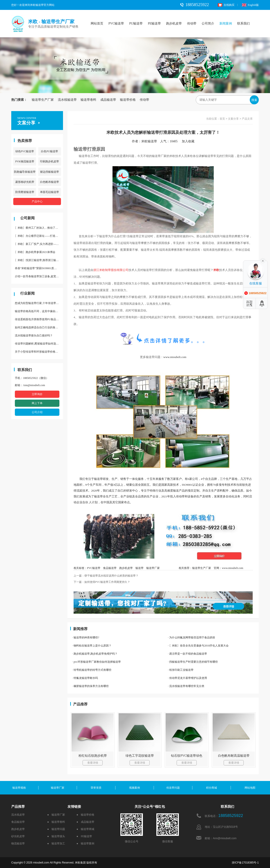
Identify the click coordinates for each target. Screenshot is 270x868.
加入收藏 (190, 141)
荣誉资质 (96, 788)
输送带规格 (19, 788)
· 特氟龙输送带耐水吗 (85, 678)
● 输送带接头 (56, 836)
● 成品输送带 (85, 822)
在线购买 (226, 5)
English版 (250, 5)
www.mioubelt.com (175, 357)
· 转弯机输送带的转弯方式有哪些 (92, 670)
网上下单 (37, 403)
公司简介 (208, 23)
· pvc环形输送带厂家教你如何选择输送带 (96, 662)
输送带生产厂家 (43, 100)
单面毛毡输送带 (49, 192)
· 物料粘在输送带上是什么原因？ (92, 646)
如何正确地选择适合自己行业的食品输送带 (39, 327)
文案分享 (233, 119)
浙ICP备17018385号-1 (245, 863)
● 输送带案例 (85, 843)
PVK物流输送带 (25, 161)
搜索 (254, 100)
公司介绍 (37, 412)
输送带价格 (128, 100)
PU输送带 (136, 23)
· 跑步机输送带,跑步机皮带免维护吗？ (95, 654)
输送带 (139, 568)
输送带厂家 (153, 568)
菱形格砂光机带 (25, 182)
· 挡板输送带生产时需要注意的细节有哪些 (193, 662)
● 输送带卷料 (56, 822)
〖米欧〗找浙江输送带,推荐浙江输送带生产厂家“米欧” (39, 260)
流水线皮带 (18, 815)
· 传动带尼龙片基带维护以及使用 (187, 678)
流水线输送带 (67, 100)
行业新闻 (27, 293)
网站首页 (97, 23)
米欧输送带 (149, 141)
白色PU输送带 (49, 151)
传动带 (192, 23)
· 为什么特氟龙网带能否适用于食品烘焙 (191, 638)
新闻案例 (226, 23)
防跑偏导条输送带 (25, 172)
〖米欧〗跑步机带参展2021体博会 (35, 252)
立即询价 (37, 394)
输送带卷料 (88, 100)
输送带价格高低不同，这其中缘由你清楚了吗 (39, 311)
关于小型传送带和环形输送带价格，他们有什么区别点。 (39, 352)
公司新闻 (27, 218)
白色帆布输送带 (49, 182)
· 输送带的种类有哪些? (86, 638)
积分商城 (211, 788)
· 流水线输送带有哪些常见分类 (186, 686)
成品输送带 (108, 100)
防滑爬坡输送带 (25, 192)
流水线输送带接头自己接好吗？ (34, 336)
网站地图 (250, 788)
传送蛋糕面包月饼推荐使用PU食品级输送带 (39, 319)
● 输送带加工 (56, 843)
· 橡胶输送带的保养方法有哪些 (90, 686)
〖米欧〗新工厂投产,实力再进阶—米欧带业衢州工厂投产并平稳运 (39, 244)
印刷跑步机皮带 (49, 161)
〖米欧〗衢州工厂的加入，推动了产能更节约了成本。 (39, 228)
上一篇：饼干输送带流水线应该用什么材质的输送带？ (106, 576)
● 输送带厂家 (56, 815)
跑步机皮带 (174, 23)
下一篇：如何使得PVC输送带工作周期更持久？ (102, 582)
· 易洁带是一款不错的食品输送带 (187, 654)
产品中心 (37, 201)
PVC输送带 (116, 23)
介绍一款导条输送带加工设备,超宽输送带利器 (39, 276)
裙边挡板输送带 (49, 172)
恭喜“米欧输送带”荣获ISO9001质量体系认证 (39, 268)
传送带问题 (173, 788)
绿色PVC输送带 (25, 151)
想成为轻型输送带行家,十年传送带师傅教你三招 (39, 303)
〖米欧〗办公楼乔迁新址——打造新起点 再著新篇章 (39, 236)
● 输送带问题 (56, 829)
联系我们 (243, 23)
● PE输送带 (84, 836)
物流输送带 (18, 843)
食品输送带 (110, 568)
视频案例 (135, 788)
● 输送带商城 (85, 829)
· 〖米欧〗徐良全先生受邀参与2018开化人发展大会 (198, 646)
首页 (222, 119)
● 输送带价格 (85, 815)
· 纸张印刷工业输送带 (181, 670)
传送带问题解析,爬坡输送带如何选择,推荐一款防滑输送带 (39, 344)
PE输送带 (154, 23)
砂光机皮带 (18, 836)
